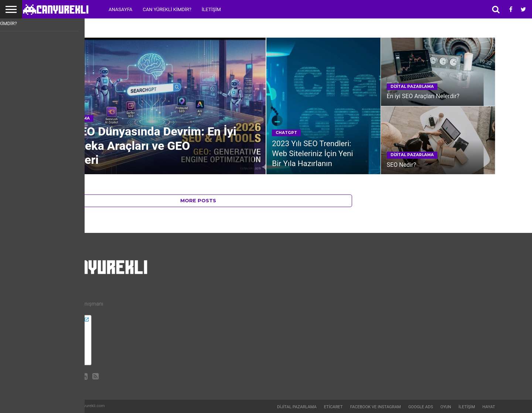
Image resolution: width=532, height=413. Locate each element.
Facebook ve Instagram (376, 407)
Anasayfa (120, 9)
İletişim (211, 9)
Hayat (489, 407)
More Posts (198, 201)
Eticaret (333, 407)
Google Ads (421, 407)
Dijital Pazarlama (297, 407)
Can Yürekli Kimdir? (167, 9)
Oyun (446, 407)
